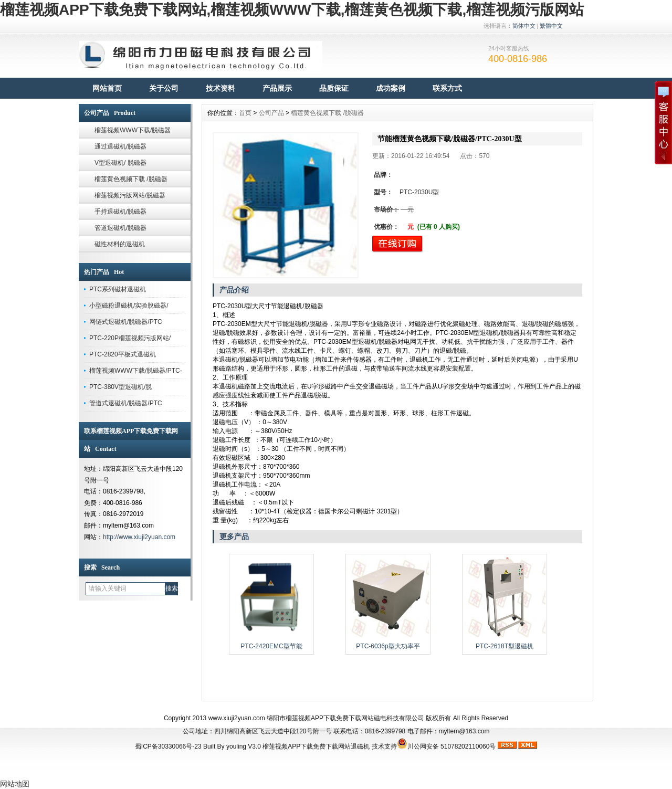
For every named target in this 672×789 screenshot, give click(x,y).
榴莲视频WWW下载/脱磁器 (133, 130)
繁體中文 (551, 26)
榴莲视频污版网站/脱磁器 (130, 195)
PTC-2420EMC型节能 (271, 646)
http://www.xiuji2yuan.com (139, 537)
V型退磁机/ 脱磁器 (120, 163)
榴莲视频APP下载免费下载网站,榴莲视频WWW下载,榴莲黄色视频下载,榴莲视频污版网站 (292, 10)
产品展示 (277, 88)
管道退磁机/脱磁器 (120, 228)
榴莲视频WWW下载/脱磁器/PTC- (136, 371)
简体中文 (524, 26)
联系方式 (447, 88)
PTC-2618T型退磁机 (505, 646)
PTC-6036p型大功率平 (388, 646)
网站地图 (15, 784)
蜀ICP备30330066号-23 (168, 746)
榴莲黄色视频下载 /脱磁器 (131, 179)
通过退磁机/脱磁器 (120, 146)
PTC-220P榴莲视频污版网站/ (130, 338)
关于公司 (164, 88)
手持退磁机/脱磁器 (120, 212)
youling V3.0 (244, 746)
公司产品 (271, 113)
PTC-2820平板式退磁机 (123, 354)
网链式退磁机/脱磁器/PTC (126, 322)
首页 (245, 113)
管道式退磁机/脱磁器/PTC (126, 403)
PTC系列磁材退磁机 (118, 289)
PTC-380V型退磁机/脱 (120, 387)
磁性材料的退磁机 (120, 244)
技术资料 (220, 88)
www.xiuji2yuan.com (237, 718)
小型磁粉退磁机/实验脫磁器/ (129, 306)
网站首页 (107, 88)
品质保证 (334, 88)
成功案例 (391, 88)
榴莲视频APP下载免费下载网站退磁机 (316, 746)
